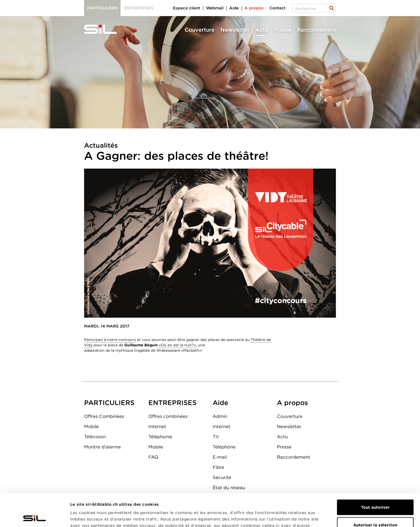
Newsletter (235, 30)
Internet (157, 426)
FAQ (153, 457)
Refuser (375, 510)
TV (216, 437)
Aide (234, 8)
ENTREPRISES (172, 403)
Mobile (91, 426)
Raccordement (316, 30)
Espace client (187, 8)
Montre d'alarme (102, 447)
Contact (277, 8)
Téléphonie (160, 437)
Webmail (215, 8)
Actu (262, 30)
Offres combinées (168, 416)
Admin (220, 416)
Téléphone (224, 447)
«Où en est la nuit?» (177, 345)
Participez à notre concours (110, 340)
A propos (254, 8)
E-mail (220, 457)
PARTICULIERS (109, 403)
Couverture (200, 30)
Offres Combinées (104, 416)
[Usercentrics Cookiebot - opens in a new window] (35, 517)
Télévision (95, 437)
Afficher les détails (302, 517)
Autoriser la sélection (375, 492)
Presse (282, 30)
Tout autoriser (375, 474)
